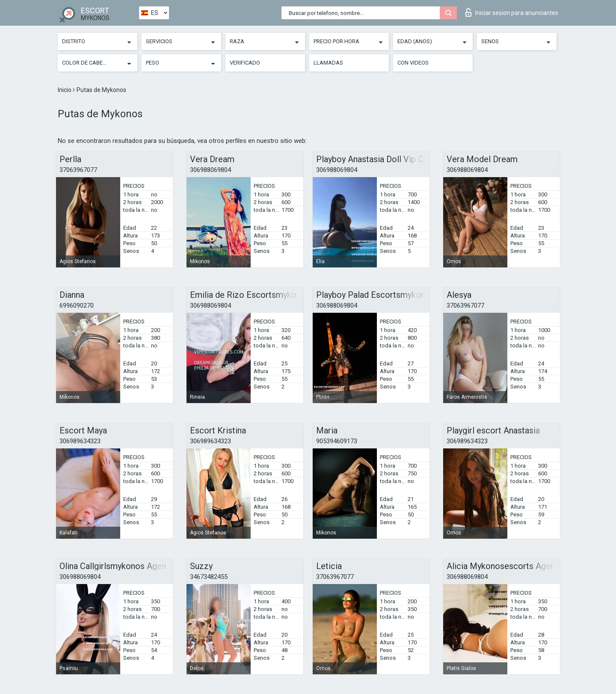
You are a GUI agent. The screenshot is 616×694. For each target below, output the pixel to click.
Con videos (413, 63)
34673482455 (209, 577)
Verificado (245, 63)
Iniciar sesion (512, 12)
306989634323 (80, 441)
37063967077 (78, 170)
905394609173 (337, 441)
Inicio (65, 90)
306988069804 (210, 170)
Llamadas (328, 63)
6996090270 (77, 305)
